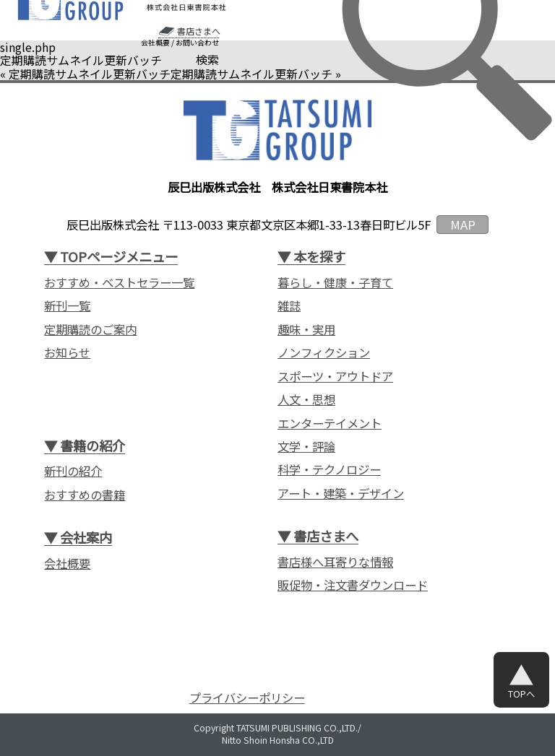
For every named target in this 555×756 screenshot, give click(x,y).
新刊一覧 (67, 306)
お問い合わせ (197, 43)
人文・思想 (306, 400)
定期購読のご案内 (90, 330)
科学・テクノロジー (329, 470)
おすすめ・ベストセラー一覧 (119, 283)
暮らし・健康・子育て (335, 283)
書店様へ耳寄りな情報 (335, 562)
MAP (463, 225)
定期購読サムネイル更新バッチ (90, 74)
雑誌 (289, 306)
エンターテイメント (330, 423)
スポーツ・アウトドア (335, 377)
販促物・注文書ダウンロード (353, 585)
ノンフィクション (324, 353)
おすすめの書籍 (85, 495)
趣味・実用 (306, 330)
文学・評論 (306, 447)
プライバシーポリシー (247, 698)
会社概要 (155, 43)
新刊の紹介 (73, 471)
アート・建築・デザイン (341, 494)
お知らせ (67, 353)
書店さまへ (199, 31)
